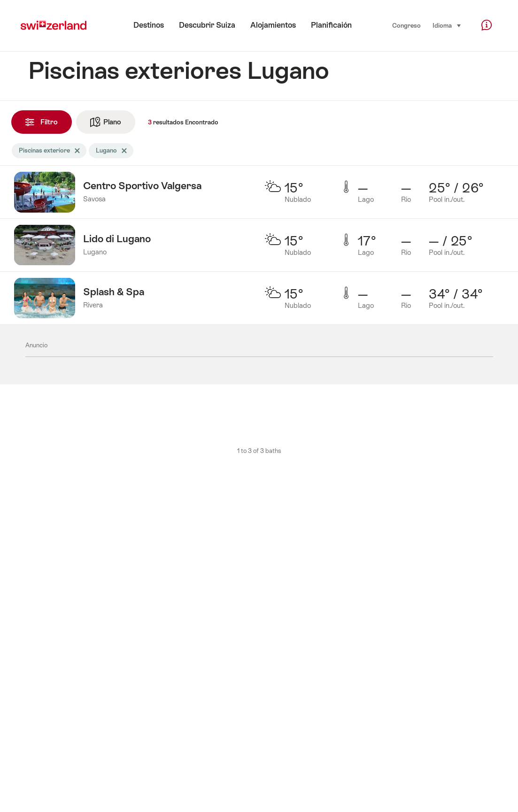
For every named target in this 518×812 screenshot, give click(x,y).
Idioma (447, 25)
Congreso (406, 26)
